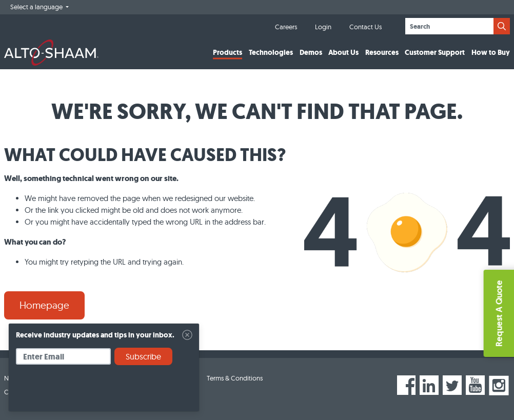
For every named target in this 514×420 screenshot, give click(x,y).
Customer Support (435, 53)
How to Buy (491, 53)
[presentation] (94, 392)
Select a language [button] (37, 7)
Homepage (44, 305)
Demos (311, 53)
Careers (286, 27)
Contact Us (365, 27)
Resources (382, 53)
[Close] (187, 335)
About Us (343, 53)
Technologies (271, 53)
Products (228, 53)
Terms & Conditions (235, 378)
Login (323, 27)
